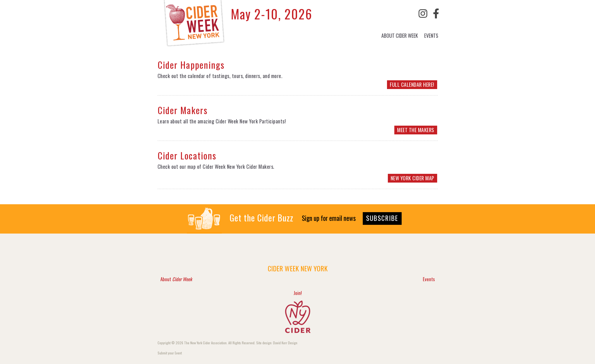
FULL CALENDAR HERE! (412, 85)
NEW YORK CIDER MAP (412, 178)
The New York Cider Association (205, 343)
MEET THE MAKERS (416, 130)
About (400, 35)
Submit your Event (170, 353)
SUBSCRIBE (382, 218)
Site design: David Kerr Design (277, 343)
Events (431, 35)
